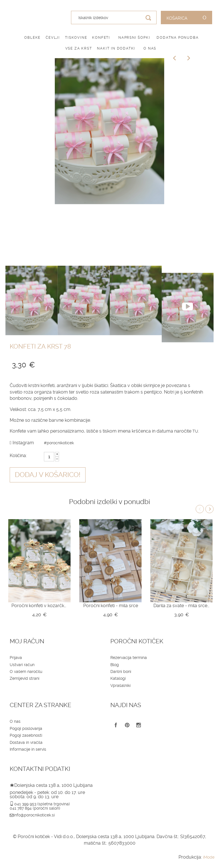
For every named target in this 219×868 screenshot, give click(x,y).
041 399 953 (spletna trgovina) (42, 804)
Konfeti (101, 38)
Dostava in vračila (26, 742)
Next (209, 509)
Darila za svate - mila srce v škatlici (182, 606)
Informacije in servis (28, 749)
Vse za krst (79, 48)
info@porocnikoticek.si (34, 815)
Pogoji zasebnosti (26, 735)
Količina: (18, 456)
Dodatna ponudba (178, 38)
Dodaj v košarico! (48, 475)
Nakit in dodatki (116, 48)
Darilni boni (121, 672)
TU (195, 431)
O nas (150, 48)
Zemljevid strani (25, 678)
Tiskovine (76, 38)
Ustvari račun (22, 665)
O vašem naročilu (26, 672)
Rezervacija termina (129, 658)
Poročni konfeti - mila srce (111, 606)
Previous (200, 509)
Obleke (32, 38)
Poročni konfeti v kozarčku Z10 (39, 606)
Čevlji (53, 38)
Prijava (16, 658)
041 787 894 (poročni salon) (35, 808)
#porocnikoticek (59, 443)
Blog (115, 665)
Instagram (22, 443)
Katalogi (118, 678)
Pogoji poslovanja (26, 728)
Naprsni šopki (134, 38)
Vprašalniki (120, 685)
